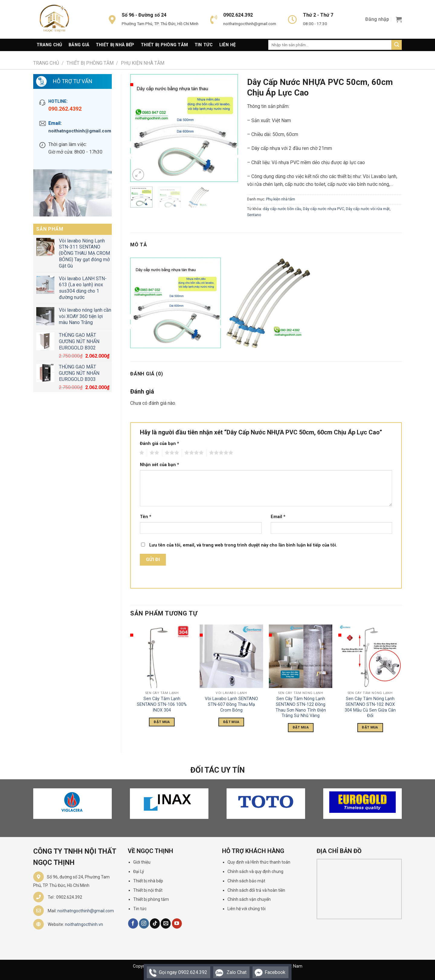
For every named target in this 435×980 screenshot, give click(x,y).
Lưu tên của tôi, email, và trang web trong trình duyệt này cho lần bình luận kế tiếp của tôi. (243, 545)
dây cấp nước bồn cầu (282, 209)
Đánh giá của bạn (159, 444)
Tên (146, 517)
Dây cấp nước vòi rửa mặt (368, 209)
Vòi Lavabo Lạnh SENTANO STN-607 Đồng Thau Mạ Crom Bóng (231, 704)
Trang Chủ (49, 45)
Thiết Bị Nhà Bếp (115, 45)
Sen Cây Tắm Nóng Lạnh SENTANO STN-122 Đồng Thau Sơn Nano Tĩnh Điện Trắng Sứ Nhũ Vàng (301, 707)
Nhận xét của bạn (159, 465)
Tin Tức (204, 45)
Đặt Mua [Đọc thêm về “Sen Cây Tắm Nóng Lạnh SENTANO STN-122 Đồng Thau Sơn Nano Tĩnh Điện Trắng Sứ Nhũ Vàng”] (301, 727)
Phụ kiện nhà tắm (143, 63)
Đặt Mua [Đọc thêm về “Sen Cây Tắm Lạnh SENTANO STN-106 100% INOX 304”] (162, 722)
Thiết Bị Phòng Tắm (164, 45)
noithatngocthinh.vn (84, 924)
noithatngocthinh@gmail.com (77, 131)
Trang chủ (46, 63)
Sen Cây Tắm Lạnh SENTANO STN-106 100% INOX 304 (162, 704)
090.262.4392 (65, 109)
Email (278, 517)
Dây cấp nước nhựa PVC (324, 209)
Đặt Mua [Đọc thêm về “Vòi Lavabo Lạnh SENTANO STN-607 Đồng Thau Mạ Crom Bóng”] (231, 722)
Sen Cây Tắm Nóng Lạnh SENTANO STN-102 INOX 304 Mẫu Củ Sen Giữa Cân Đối (370, 707)
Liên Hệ (228, 45)
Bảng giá (79, 45)
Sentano (254, 215)
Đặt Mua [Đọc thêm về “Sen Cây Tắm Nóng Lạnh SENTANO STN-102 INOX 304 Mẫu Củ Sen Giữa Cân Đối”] (370, 727)
